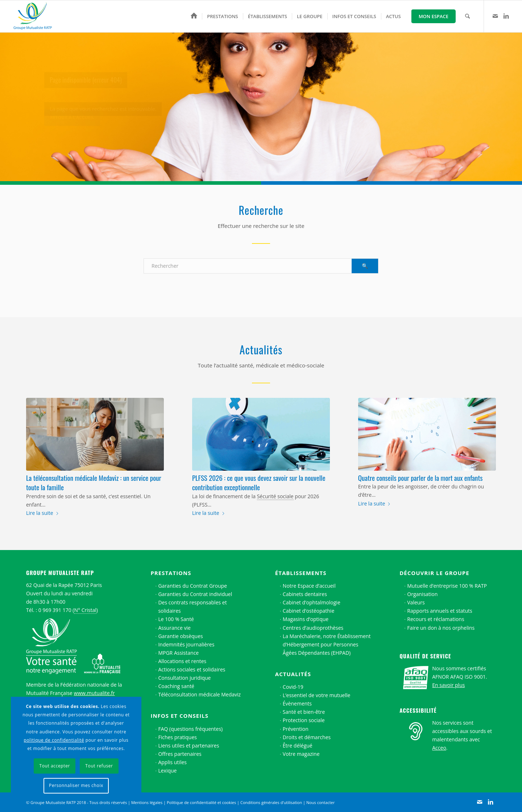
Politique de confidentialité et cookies (201, 802)
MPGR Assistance (178, 653)
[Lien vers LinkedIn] (506, 16)
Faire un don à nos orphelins (441, 628)
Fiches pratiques (177, 737)
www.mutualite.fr (94, 693)
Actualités (293, 674)
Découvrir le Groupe (434, 573)
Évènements (297, 703)
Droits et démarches (307, 737)
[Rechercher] (467, 16)
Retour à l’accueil (72, 122)
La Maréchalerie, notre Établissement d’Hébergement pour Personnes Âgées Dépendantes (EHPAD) (327, 644)
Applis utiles (172, 762)
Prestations (171, 573)
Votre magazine (301, 754)
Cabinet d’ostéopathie (308, 611)
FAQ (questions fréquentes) (190, 729)
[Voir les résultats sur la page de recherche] (365, 266)
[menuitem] (194, 16)
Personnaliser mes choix (76, 785)
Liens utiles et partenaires (188, 746)
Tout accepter (55, 766)
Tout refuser (99, 766)
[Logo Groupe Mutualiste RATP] (36, 16)
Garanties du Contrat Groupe (192, 586)
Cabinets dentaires (305, 594)
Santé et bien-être (304, 712)
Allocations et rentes (182, 661)
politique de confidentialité (54, 740)
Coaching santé (176, 686)
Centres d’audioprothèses (313, 628)
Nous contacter (320, 802)
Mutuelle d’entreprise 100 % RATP (447, 586)
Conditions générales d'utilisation (271, 802)
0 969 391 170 (55, 610)
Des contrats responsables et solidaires (192, 607)
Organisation (422, 594)
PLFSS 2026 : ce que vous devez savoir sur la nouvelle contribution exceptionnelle (259, 482)
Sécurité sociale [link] (275, 496)
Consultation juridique (184, 678)
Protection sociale (304, 720)
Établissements (301, 573)
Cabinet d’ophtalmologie (312, 602)
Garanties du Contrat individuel (195, 594)
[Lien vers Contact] (495, 16)
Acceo (439, 748)
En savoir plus (448, 685)
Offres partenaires (180, 754)
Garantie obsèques (180, 636)
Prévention (296, 729)
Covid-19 (293, 687)
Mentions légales (147, 802)
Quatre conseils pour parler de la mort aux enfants (420, 478)
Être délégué (298, 746)
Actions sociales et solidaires (192, 669)
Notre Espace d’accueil (309, 586)
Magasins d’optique (306, 619)
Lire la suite (43, 513)
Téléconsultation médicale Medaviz (199, 694)
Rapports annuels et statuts (440, 611)
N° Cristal (85, 610)
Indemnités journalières (186, 644)
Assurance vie (174, 628)
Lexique (167, 771)
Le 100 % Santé (176, 619)
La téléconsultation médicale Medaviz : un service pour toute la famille (94, 482)
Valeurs (416, 602)
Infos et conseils (179, 716)
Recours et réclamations (436, 619)
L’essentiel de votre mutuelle (317, 695)
